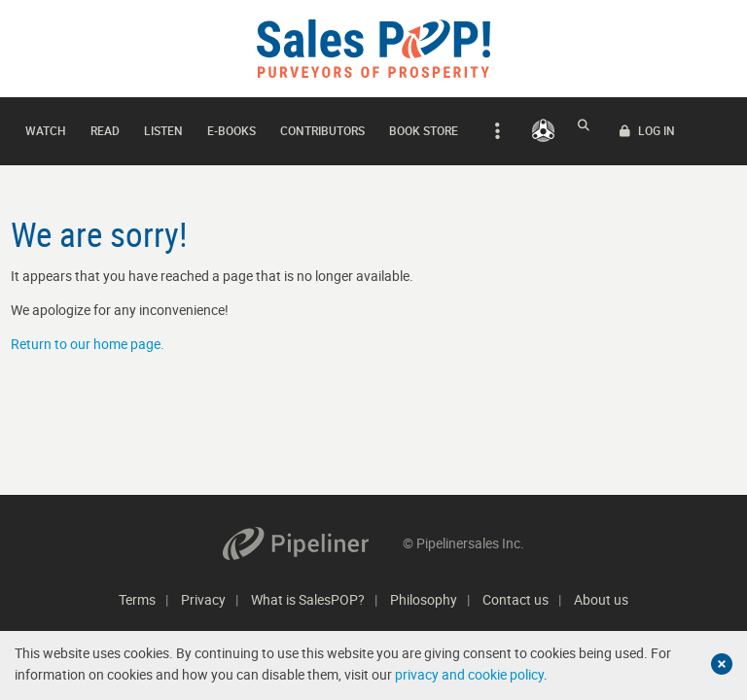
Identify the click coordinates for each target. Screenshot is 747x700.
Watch (46, 125)
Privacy (203, 599)
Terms (137, 599)
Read (105, 125)
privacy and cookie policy (469, 674)
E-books (231, 125)
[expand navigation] (495, 126)
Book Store (424, 125)
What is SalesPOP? (308, 599)
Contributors (322, 125)
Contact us (516, 599)
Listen (163, 125)
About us (601, 599)
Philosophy (424, 599)
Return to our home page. (88, 334)
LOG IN (700, 126)
